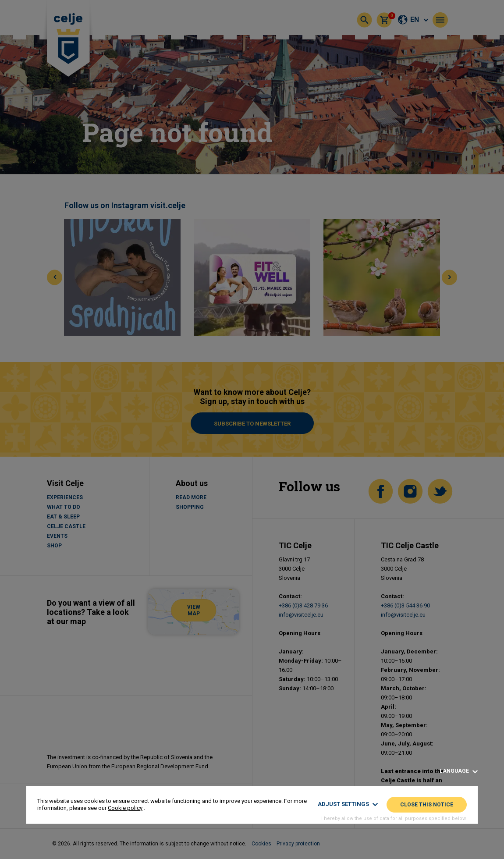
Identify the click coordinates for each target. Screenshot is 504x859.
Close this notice (427, 805)
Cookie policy (125, 808)
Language (459, 771)
